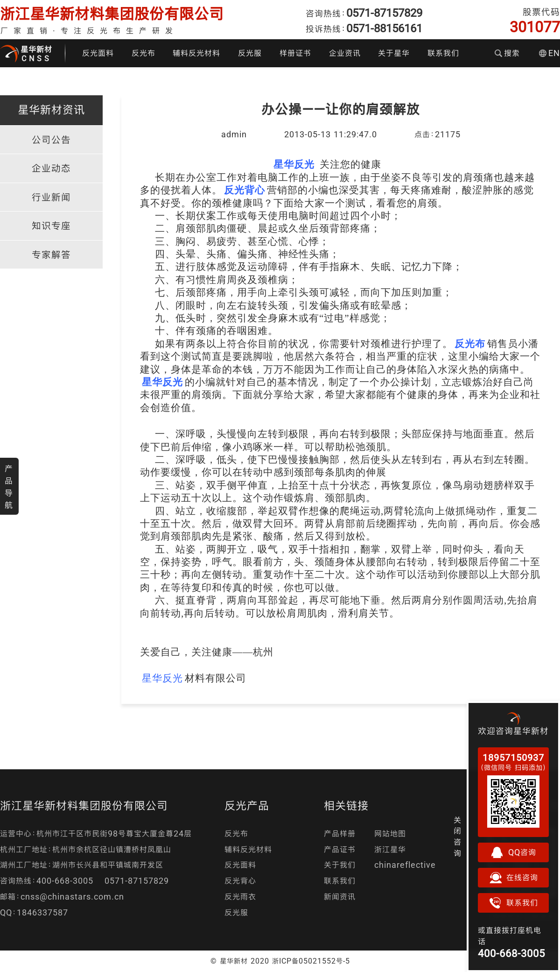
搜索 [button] (507, 53)
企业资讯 (345, 53)
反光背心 (240, 881)
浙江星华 (390, 849)
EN (549, 53)
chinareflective (405, 865)
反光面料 (98, 53)
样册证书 (295, 53)
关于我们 (340, 865)
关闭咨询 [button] (458, 837)
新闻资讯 (340, 897)
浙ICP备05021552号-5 (311, 961)
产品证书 (340, 849)
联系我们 (443, 53)
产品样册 (340, 834)
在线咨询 (513, 878)
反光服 (250, 53)
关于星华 (394, 53)
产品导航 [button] (9, 487)
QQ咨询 (513, 852)
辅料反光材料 (196, 53)
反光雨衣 (240, 897)
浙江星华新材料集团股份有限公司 (112, 14)
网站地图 (390, 834)
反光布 (143, 53)
